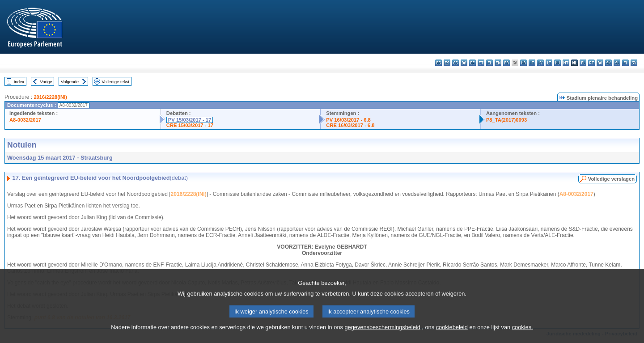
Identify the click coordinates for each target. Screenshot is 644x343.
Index (19, 82)
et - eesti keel (481, 63)
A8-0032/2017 (25, 120)
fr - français (506, 63)
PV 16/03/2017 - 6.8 (348, 120)
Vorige (46, 82)
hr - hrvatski (523, 63)
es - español (447, 63)
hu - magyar (557, 63)
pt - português (591, 63)
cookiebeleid (452, 337)
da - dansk (464, 63)
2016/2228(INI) (50, 97)
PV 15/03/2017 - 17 (190, 120)
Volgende (70, 82)
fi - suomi (625, 63)
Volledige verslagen (611, 179)
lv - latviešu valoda (540, 63)
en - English (498, 63)
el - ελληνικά (489, 63)
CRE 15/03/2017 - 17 (190, 125)
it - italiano (532, 63)
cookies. (523, 337)
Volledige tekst (115, 82)
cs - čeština (455, 63)
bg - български (439, 63)
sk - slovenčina (608, 63)
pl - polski (583, 63)
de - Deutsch (472, 63)
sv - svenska (634, 63)
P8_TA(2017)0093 (506, 120)
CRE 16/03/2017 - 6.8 (350, 125)
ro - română (600, 63)
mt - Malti (566, 63)
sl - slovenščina (617, 63)
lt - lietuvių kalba (549, 63)
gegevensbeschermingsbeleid (382, 337)
